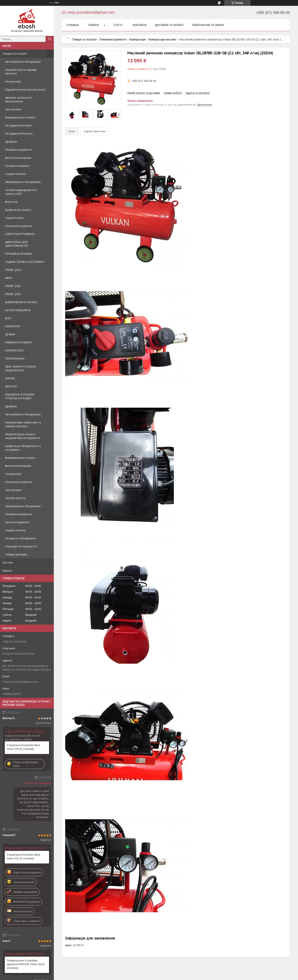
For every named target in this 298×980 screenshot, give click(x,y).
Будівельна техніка (18, 210)
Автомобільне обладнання (23, 62)
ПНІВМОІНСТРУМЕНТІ (19, 342)
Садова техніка (15, 174)
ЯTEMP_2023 (13, 294)
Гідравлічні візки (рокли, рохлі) (25, 89)
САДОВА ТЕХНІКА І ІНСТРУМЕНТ (25, 262)
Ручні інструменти (17, 522)
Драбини (11, 142)
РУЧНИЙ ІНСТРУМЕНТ (19, 254)
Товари (93, 25)
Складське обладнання (20, 538)
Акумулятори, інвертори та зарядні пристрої (23, 424)
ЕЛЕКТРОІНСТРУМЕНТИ (20, 234)
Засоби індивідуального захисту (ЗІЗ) (21, 192)
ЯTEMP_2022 (13, 286)
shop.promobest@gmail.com (20, 682)
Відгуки (7, 570)
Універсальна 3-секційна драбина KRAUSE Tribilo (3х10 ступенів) (26, 964)
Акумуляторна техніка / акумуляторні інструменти (23, 436)
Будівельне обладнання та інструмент (23, 448)
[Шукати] (50, 39)
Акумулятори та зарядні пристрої (21, 71)
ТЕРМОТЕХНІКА (15, 358)
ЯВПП (9, 278)
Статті (118, 25)
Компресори (137, 39)
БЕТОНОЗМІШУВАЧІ (18, 310)
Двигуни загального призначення (18, 99)
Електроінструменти (19, 226)
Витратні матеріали (18, 158)
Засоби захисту (15, 498)
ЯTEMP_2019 (13, 270)
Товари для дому (16, 554)
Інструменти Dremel (18, 125)
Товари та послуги (15, 54)
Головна (72, 25)
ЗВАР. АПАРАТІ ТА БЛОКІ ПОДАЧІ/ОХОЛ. (20, 368)
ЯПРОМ (10, 378)
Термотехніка (14, 218)
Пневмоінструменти (19, 150)
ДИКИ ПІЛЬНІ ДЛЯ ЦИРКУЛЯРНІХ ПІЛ (17, 244)
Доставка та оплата (169, 25)
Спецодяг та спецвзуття (21, 546)
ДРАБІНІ (10, 334)
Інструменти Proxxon (19, 133)
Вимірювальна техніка (20, 117)
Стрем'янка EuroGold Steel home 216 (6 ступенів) (23, 747)
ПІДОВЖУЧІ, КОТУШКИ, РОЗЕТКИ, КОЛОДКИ (20, 396)
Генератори (13, 81)
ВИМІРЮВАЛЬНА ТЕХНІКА (21, 302)
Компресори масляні (162, 39)
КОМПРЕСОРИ (14, 350)
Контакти (139, 25)
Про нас (8, 562)
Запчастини (13, 109)
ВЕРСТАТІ (11, 386)
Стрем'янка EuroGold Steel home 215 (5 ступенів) (23, 857)
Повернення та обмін (208, 25)
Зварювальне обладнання (23, 182)
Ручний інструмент (18, 166)
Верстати (11, 202)
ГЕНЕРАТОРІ (13, 326)
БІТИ (8, 318)
